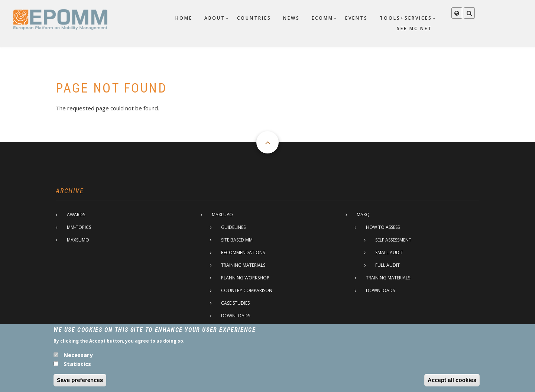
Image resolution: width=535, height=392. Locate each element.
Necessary (78, 359)
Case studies (235, 303)
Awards (76, 215)
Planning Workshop (245, 278)
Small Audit (389, 252)
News (291, 18)
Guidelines (233, 227)
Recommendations (243, 252)
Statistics (77, 368)
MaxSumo (78, 240)
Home (184, 18)
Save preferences (80, 384)
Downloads (236, 316)
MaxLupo (222, 215)
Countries (254, 18)
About (215, 18)
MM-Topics (79, 227)
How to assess (383, 227)
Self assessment (393, 240)
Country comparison (247, 290)
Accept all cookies (452, 384)
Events (356, 18)
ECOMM (322, 18)
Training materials (243, 265)
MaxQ (363, 215)
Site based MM (237, 240)
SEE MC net (414, 28)
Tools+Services (406, 18)
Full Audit (388, 265)
